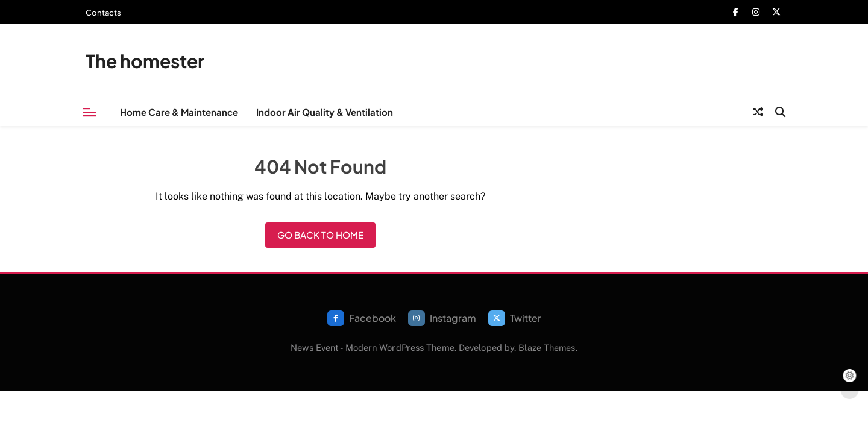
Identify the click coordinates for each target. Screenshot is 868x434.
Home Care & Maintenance (179, 112)
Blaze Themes (547, 348)
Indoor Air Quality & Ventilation (325, 112)
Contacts (103, 13)
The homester (145, 61)
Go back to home (320, 235)
